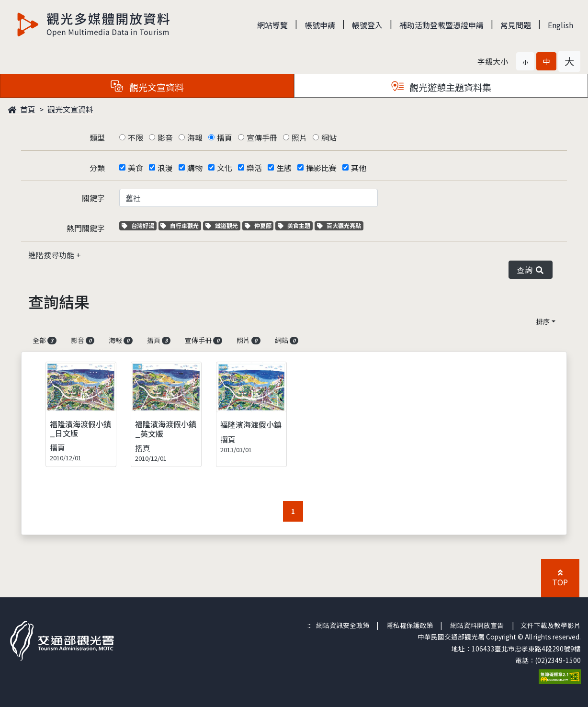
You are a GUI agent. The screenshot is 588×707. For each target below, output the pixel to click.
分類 (97, 168)
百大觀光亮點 (339, 225)
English (560, 25)
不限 (136, 137)
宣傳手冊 (262, 137)
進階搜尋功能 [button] (52, 255)
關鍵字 (93, 198)
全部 (45, 340)
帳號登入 (367, 25)
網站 (329, 137)
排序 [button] (543, 321)
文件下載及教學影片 (551, 625)
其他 (359, 168)
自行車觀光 (180, 225)
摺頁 (225, 137)
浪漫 (165, 168)
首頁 (22, 109)
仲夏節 (259, 225)
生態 (284, 168)
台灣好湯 (139, 225)
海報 (195, 137)
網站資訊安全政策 (343, 625)
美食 (136, 168)
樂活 (254, 168)
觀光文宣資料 (70, 109)
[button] (525, 61)
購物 (195, 168)
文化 (225, 168)
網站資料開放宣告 (477, 625)
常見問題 (516, 25)
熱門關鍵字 (86, 228)
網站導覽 (272, 25)
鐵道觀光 (223, 225)
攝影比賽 (321, 168)
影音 (165, 137)
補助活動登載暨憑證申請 (441, 25)
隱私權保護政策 (410, 625)
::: (310, 625)
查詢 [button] (531, 270)
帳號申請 (320, 25)
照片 (299, 137)
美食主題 (295, 225)
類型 (97, 137)
